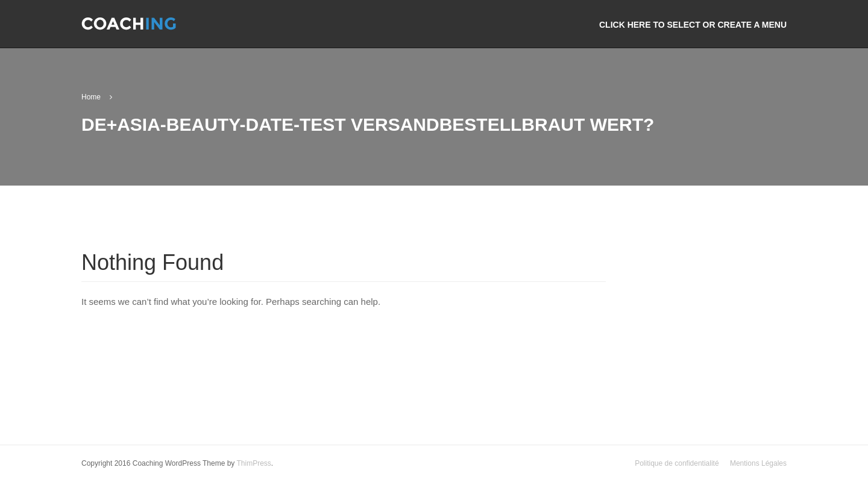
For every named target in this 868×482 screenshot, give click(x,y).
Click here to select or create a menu (693, 25)
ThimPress (253, 464)
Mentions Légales (758, 464)
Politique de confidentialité (677, 464)
